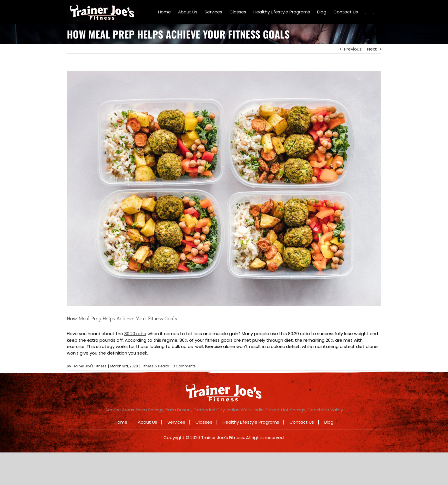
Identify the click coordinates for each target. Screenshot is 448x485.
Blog (329, 422)
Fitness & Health (155, 366)
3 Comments (184, 366)
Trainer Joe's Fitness (89, 366)
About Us (147, 422)
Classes (204, 422)
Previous (353, 49)
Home (121, 422)
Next (372, 49)
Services (176, 422)
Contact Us (302, 422)
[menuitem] (164, 12)
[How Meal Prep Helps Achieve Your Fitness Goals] (224, 189)
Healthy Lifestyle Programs (251, 422)
